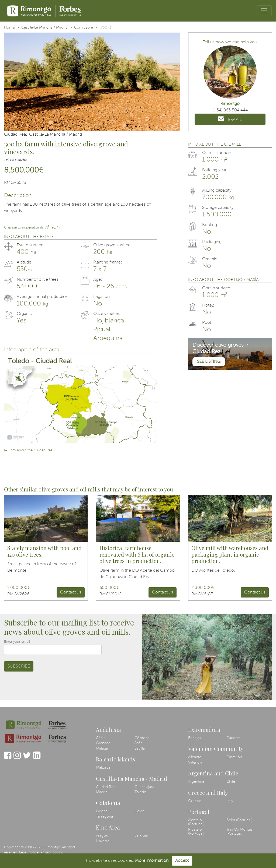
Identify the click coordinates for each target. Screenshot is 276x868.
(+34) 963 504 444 (230, 110)
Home (9, 27)
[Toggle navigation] (264, 11)
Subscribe (19, 666)
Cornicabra (84, 27)
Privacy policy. (52, 853)
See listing (209, 362)
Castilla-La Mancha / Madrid (44, 27)
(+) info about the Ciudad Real (29, 450)
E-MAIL (230, 119)
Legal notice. (29, 853)
